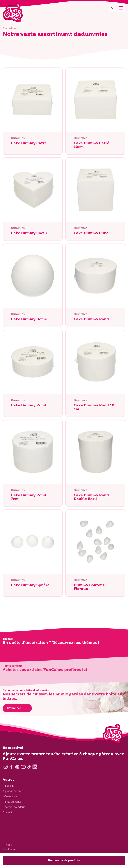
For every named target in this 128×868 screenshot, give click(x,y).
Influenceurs (10, 796)
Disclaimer (9, 849)
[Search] (112, 8)
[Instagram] (6, 767)
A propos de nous (13, 791)
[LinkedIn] (35, 767)
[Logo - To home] (113, 734)
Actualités (8, 786)
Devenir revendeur (14, 807)
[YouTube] (23, 767)
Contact (7, 812)
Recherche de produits (64, 860)
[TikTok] (29, 767)
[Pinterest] (17, 767)
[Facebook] (11, 767)
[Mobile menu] (121, 8)
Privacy (7, 845)
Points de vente (12, 802)
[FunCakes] (13, 13)
